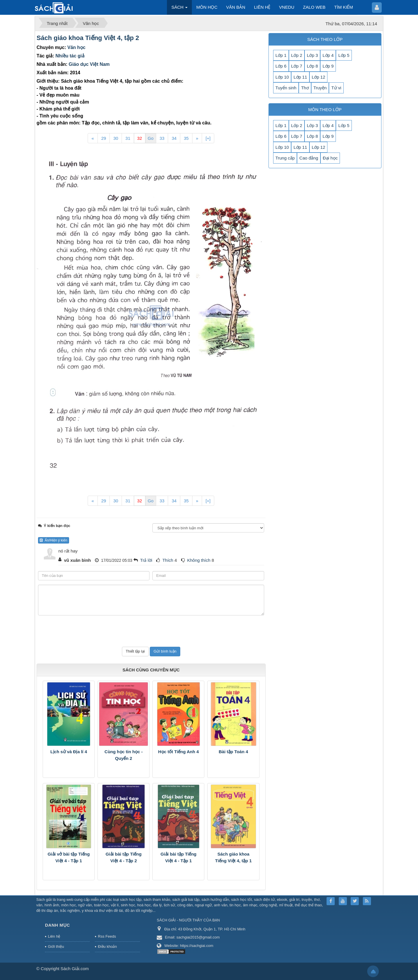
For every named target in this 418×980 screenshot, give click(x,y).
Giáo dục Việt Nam (89, 64)
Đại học (330, 158)
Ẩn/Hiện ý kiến (54, 540)
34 (174, 138)
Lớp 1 (281, 55)
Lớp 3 (312, 55)
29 (104, 138)
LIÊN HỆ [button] (262, 7)
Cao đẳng (309, 158)
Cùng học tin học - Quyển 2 (124, 755)
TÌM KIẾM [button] (344, 7)
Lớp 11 (300, 77)
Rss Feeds (107, 936)
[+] (208, 138)
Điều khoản (107, 947)
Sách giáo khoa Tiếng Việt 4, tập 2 (88, 38)
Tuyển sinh (286, 88)
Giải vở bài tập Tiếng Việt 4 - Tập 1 (69, 857)
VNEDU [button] (287, 7)
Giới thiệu (56, 947)
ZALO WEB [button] (314, 7)
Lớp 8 (312, 66)
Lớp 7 (297, 66)
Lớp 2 (297, 55)
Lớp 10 (282, 77)
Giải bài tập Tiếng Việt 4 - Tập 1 (179, 857)
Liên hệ (54, 936)
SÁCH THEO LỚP (325, 39)
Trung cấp (285, 158)
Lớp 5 (344, 55)
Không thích (199, 560)
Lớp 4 (328, 55)
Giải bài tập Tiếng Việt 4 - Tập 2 (124, 857)
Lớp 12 (319, 77)
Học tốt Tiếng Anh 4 (179, 752)
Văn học (76, 47)
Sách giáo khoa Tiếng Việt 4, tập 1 (233, 857)
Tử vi (336, 88)
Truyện (320, 88)
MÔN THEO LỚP (325, 109)
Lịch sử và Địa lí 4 (69, 752)
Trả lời (146, 560)
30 (116, 138)
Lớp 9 (328, 66)
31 (128, 138)
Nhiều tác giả (70, 56)
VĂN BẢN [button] (236, 7)
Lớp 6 (281, 66)
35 (186, 138)
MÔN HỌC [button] (207, 7)
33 (162, 138)
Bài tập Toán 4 (234, 752)
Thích (168, 560)
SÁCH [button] (179, 9)
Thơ (305, 88)
